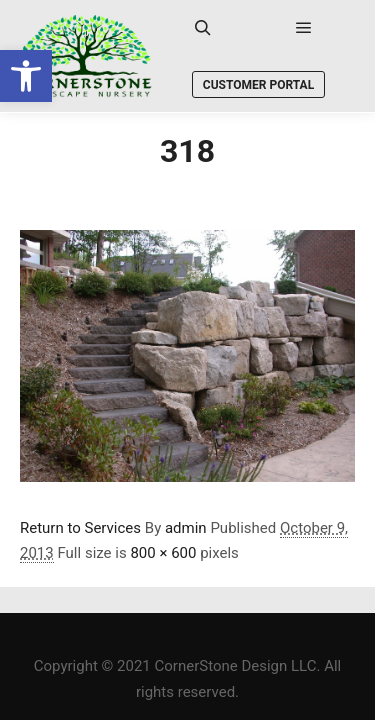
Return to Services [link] (80, 528)
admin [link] (186, 528)
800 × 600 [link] (163, 553)
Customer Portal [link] (258, 85)
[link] (26, 76)
